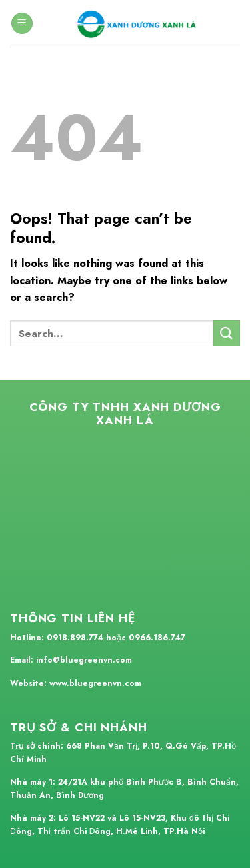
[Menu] (22, 24)
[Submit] (227, 333)
